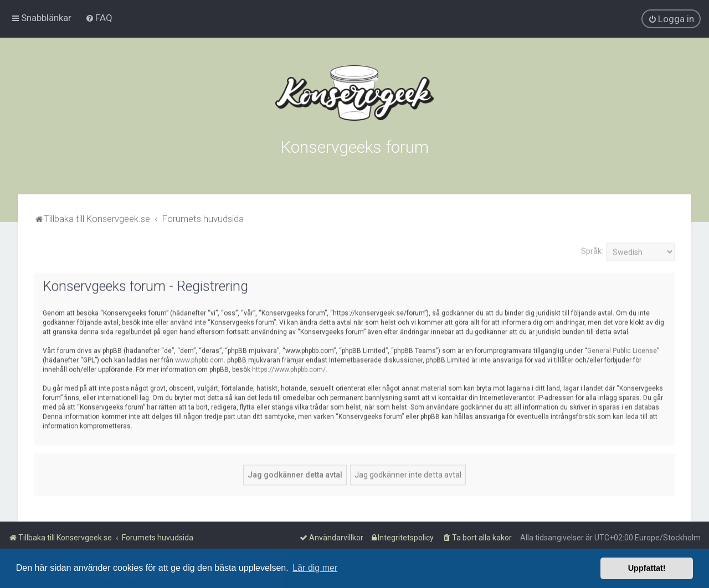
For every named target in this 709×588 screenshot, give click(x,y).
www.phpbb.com (199, 359)
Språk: (592, 250)
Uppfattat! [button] (647, 568)
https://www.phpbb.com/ (289, 368)
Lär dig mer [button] (315, 568)
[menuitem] (99, 18)
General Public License (622, 349)
